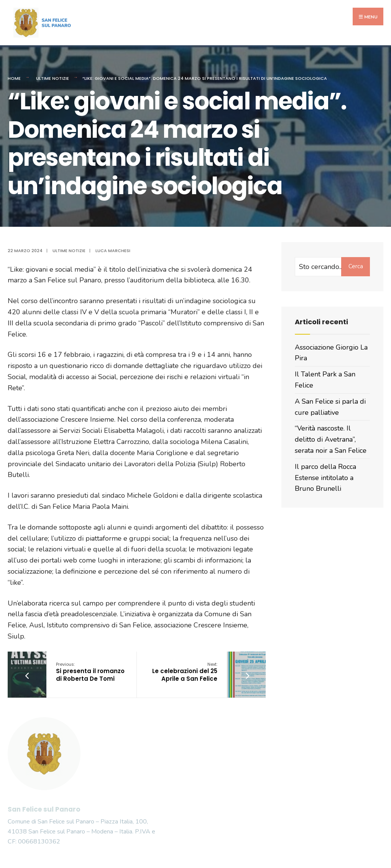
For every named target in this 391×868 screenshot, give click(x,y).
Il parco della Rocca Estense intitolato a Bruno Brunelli (325, 478)
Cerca (356, 266)
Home (14, 78)
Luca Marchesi (113, 251)
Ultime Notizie (53, 78)
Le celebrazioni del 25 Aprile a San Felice (185, 672)
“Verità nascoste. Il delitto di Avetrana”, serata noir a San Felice (331, 439)
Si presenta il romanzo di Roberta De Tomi (90, 672)
